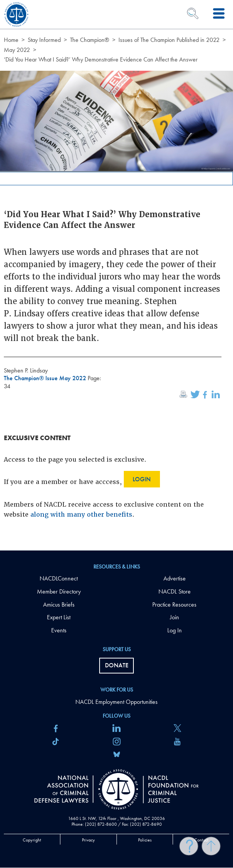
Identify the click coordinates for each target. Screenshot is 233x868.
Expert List (59, 617)
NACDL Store (175, 591)
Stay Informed (44, 40)
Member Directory (59, 591)
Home (11, 40)
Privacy (88, 840)
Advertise (175, 578)
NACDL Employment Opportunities (116, 702)
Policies (145, 840)
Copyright (32, 840)
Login (142, 479)
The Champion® (90, 40)
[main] (116, 275)
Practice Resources (174, 604)
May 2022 (17, 50)
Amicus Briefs (59, 604)
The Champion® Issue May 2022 (46, 378)
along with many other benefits (81, 515)
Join (175, 617)
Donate (117, 665)
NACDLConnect (59, 578)
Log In (175, 630)
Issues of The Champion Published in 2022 (169, 40)
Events (59, 630)
